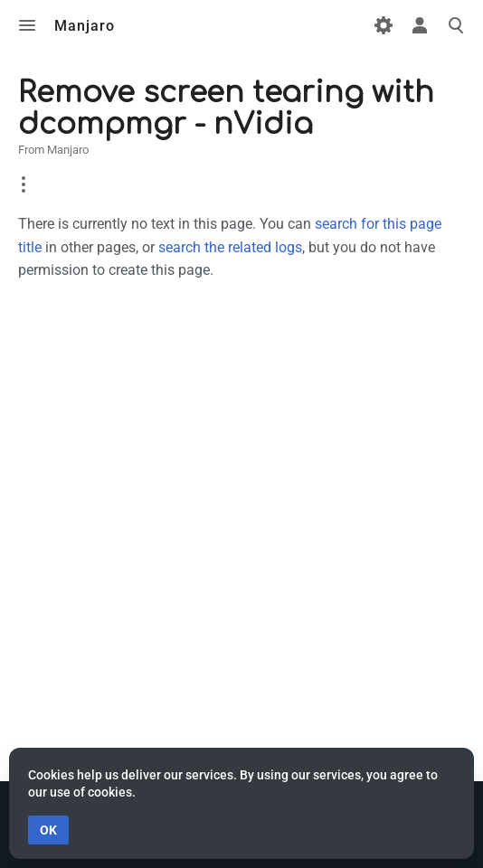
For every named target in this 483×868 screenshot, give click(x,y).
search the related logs (230, 247)
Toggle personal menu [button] (420, 25)
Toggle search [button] (456, 25)
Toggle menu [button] (27, 25)
